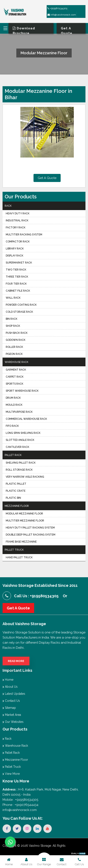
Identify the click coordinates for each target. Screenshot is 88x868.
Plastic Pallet (16, 484)
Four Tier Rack (16, 284)
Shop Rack (13, 326)
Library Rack (15, 249)
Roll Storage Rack (19, 470)
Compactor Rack (18, 242)
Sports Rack (15, 384)
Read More (16, 661)
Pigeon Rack (14, 354)
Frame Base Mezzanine (21, 542)
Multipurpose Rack (19, 412)
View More (11, 774)
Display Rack (15, 256)
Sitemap (9, 708)
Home (8, 680)
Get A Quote (47, 178)
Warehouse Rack (17, 362)
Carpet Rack (15, 377)
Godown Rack (16, 340)
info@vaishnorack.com (62, 15)
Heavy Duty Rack (18, 213)
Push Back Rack (17, 333)
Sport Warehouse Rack (22, 391)
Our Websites (13, 722)
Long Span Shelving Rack (23, 433)
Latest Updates (14, 694)
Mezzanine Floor (17, 506)
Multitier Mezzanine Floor (25, 521)
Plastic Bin (13, 498)
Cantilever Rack (17, 447)
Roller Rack (14, 347)
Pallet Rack (13, 455)
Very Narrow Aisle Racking (25, 477)
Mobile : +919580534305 (20, 800)
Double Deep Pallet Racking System (31, 535)
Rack (8, 206)
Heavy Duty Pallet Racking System (30, 528)
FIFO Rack (12, 426)
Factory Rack (16, 228)
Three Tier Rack (17, 277)
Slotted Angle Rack (20, 440)
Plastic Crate (16, 491)
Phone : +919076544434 (20, 805)
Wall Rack (13, 298)
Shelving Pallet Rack (21, 463)
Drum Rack (13, 398)
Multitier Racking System (24, 235)
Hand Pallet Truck (19, 557)
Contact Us (11, 701)
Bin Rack (12, 319)
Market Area (12, 715)
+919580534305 (57, 8)
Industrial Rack (17, 221)
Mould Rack (14, 405)
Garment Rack (16, 370)
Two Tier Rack (16, 270)
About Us (10, 687)
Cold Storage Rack (19, 312)
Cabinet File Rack (18, 291)
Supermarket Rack (19, 263)
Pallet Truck (14, 550)
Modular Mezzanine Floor (24, 514)
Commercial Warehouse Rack (26, 419)
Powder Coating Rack (21, 305)
